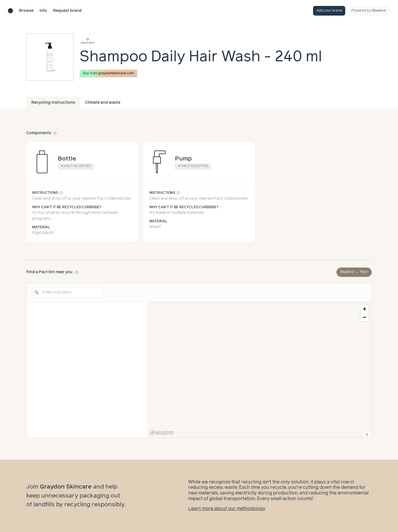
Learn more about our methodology (227, 509)
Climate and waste (103, 103)
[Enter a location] (67, 292)
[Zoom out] (365, 317)
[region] (259, 370)
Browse (26, 11)
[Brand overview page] (201, 41)
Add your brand (329, 11)
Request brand (67, 11)
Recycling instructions (53, 103)
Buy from (109, 73)
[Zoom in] (365, 309)
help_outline (55, 133)
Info (43, 11)
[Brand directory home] (10, 11)
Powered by (369, 11)
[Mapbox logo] (161, 433)
